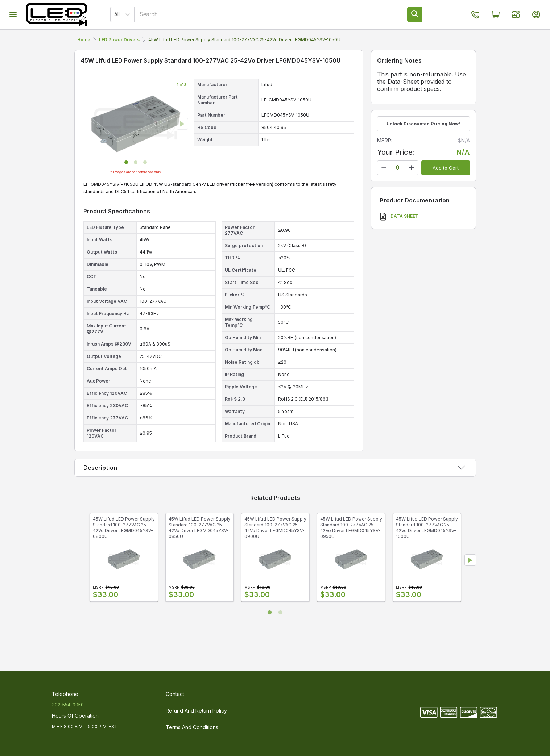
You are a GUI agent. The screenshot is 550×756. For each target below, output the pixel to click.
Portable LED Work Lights (143, 40)
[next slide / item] (182, 146)
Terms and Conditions (192, 727)
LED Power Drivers (278, 40)
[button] (126, 185)
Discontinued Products (422, 40)
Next (470, 582)
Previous (80, 582)
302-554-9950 (68, 705)
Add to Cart (446, 190)
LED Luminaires (214, 40)
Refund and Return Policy (196, 711)
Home (84, 62)
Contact (175, 694)
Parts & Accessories (347, 40)
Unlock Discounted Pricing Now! (423, 146)
